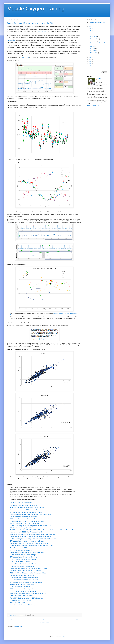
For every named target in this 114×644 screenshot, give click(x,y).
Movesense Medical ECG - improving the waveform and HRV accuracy (33, 534)
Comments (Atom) (18, 627)
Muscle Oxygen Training (36, 9)
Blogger (63, 636)
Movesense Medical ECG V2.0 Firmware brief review (27, 532)
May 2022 (93, 47)
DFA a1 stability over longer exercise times (23, 557)
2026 (90, 27)
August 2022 (93, 41)
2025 (90, 29)
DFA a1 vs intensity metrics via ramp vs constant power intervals (30, 526)
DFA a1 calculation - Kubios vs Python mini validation (27, 541)
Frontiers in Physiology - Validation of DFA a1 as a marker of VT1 (31, 543)
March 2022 (93, 51)
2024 (90, 31)
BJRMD (99, 79)
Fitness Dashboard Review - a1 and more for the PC (30, 23)
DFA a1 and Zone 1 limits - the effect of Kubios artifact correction (30, 519)
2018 (90, 64)
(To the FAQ (14, 502)
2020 (90, 60)
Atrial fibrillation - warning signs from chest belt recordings (28, 593)
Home (45, 620)
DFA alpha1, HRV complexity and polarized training (26, 512)
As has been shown (49, 44)
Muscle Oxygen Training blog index (97, 22)
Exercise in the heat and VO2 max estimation (24, 510)
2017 (90, 66)
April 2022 (93, 49)
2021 (90, 58)
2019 (90, 62)
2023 (90, 33)
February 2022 (94, 53)
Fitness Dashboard (42, 31)
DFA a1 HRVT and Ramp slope (20, 587)
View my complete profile (93, 105)
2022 (90, 35)
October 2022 (94, 37)
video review (26, 58)
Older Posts (79, 620)
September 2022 (94, 39)
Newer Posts (11, 620)
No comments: (20, 615)
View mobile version (45, 623)
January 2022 (94, 55)
